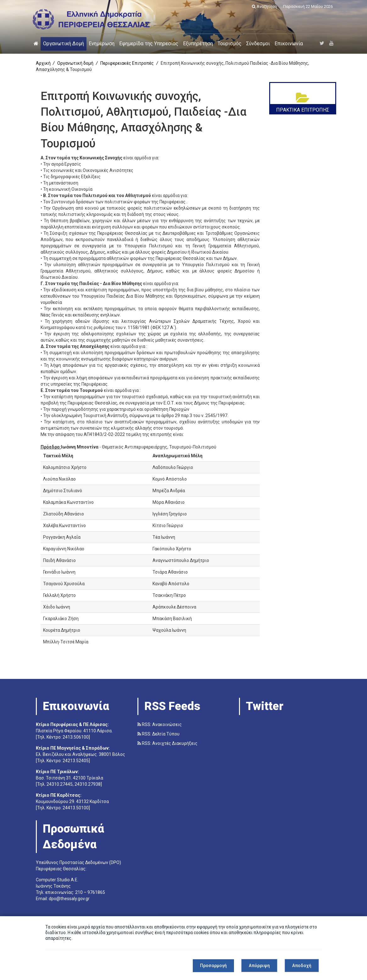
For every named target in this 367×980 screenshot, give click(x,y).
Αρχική (43, 63)
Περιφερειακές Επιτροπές (127, 63)
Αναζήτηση (264, 6)
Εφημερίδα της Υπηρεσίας (149, 44)
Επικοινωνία (289, 44)
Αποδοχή (302, 966)
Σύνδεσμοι (258, 44)
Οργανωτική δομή (75, 63)
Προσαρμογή (213, 966)
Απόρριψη (259, 966)
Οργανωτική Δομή (64, 44)
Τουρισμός (230, 44)
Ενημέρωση (102, 44)
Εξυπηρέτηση (198, 44)
